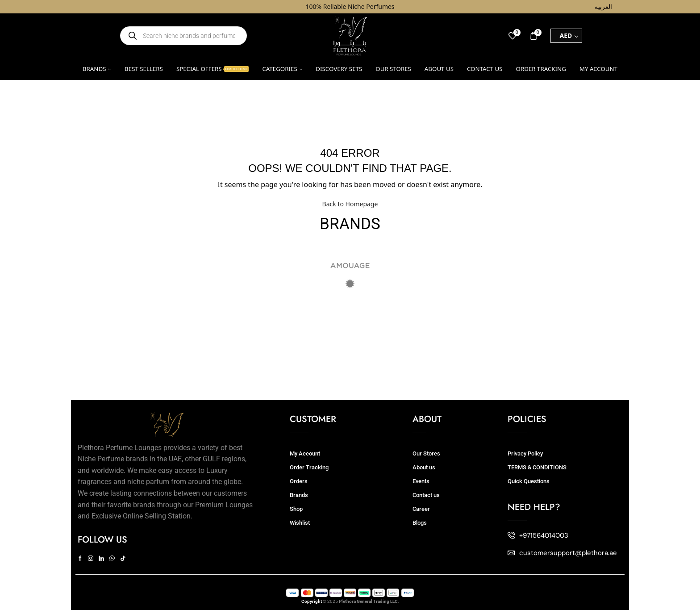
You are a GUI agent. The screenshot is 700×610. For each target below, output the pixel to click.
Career (421, 509)
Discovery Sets (339, 69)
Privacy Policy (525, 453)
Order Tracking (541, 69)
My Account (305, 453)
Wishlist (300, 523)
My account (598, 69)
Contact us (485, 69)
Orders (299, 481)
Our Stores (393, 69)
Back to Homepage (350, 204)
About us (439, 69)
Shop (296, 509)
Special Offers (213, 69)
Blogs (420, 523)
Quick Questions (529, 481)
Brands (97, 69)
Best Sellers (144, 69)
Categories (282, 69)
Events (421, 481)
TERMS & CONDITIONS (537, 467)
